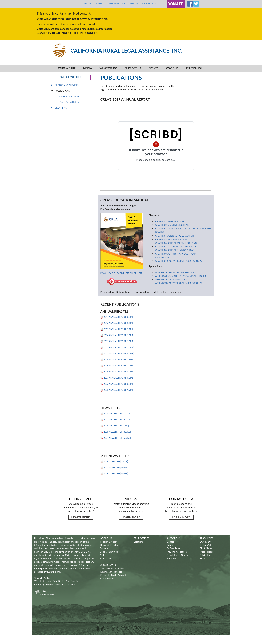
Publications (62, 91)
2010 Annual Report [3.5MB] (117, 360)
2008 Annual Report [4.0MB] (117, 372)
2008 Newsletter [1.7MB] (116, 414)
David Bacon (51, 584)
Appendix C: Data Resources (171, 279)
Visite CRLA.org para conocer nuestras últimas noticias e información (75, 29)
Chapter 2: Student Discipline (172, 225)
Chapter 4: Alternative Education (175, 236)
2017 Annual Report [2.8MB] (117, 317)
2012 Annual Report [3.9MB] (117, 347)
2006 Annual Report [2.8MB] (117, 384)
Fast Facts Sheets (69, 102)
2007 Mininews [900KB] (114, 468)
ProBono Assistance (177, 552)
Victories (105, 548)
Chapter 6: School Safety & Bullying (176, 243)
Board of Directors (110, 545)
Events (153, 68)
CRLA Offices (130, 3)
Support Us (133, 68)
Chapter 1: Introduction (169, 221)
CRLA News (61, 108)
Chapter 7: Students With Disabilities (176, 247)
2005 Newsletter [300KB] (116, 432)
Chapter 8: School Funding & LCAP (175, 250)
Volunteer (172, 558)
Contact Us (106, 558)
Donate (170, 542)
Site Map (114, 3)
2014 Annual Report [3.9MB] (117, 335)
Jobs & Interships (109, 552)
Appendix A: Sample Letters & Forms (175, 272)
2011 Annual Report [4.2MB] (117, 353)
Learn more (81, 517)
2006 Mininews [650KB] (114, 473)
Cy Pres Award (174, 548)
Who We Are (67, 68)
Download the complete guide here (121, 273)
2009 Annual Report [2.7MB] (117, 366)
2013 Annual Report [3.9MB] (117, 341)
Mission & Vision (109, 542)
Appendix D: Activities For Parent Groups (179, 283)
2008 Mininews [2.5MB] (114, 461)
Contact (100, 3)
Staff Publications (70, 96)
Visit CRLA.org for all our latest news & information (72, 19)
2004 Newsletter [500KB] (116, 438)
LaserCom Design (56, 581)
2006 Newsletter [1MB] (115, 426)
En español (194, 68)
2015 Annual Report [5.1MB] (117, 329)
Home (88, 3)
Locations (138, 542)
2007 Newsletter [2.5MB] (116, 420)
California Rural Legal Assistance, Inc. (126, 51)
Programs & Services (67, 85)
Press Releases (207, 552)
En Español (205, 545)
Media (88, 68)
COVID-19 (172, 68)
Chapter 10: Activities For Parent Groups (179, 261)
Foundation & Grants (177, 555)
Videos (104, 555)
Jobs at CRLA (149, 3)
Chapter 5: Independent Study (172, 239)
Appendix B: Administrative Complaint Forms (181, 276)
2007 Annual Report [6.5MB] (117, 378)
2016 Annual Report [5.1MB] (117, 323)
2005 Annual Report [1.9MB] (117, 390)
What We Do (108, 68)
